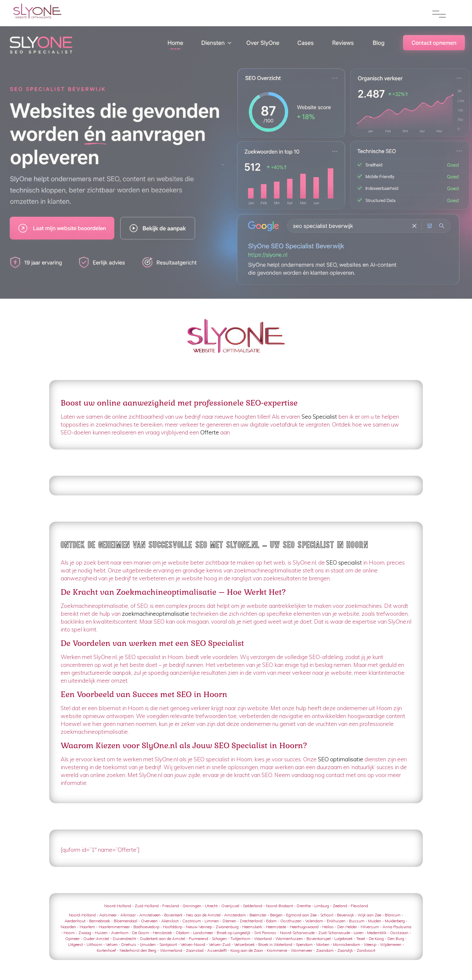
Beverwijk (345, 915)
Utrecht (211, 906)
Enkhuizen (336, 921)
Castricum (192, 921)
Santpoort (168, 944)
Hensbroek (162, 933)
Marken (323, 944)
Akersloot (170, 921)
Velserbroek (244, 944)
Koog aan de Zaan (247, 950)
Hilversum (370, 927)
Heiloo (328, 927)
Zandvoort (366, 950)
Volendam (314, 921)
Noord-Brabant (279, 906)
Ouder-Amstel (96, 939)
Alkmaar (128, 915)
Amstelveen (150, 915)
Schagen (219, 939)
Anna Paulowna (397, 927)
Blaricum (393, 915)
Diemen (229, 921)
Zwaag (85, 933)
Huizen (101, 933)
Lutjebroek (344, 939)
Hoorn (69, 933)
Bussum (357, 921)
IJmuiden (148, 944)
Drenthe (304, 906)
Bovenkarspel (319, 939)
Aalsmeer (108, 915)
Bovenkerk (173, 915)
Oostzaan (399, 933)
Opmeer (72, 939)
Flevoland (359, 906)
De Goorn (141, 933)
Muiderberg (395, 921)
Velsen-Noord (193, 944)
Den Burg (396, 939)
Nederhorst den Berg (138, 950)
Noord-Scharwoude (297, 933)
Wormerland (171, 950)
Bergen (276, 915)
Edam (271, 921)
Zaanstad (195, 950)
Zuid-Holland (147, 906)
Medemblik (377, 933)
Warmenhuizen (289, 939)
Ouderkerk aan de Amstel (162, 939)
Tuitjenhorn (240, 939)
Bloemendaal (126, 921)
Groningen (192, 906)
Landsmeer (203, 933)
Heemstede (276, 927)
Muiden (375, 921)
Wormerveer (302, 950)
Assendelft (217, 950)
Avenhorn (120, 933)
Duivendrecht (124, 939)
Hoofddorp (173, 927)
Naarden (68, 927)
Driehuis (129, 944)
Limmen (212, 921)
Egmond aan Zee (301, 915)
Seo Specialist (319, 417)
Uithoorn (94, 944)
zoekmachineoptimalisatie (156, 614)
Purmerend (198, 939)
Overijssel (230, 906)
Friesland (171, 906)
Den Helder (347, 927)
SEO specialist (344, 562)
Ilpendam (304, 944)
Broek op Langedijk (234, 933)
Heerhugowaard (304, 927)
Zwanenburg (227, 927)
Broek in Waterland (275, 944)
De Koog (376, 939)
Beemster (258, 915)
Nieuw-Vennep (199, 927)
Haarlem (87, 927)
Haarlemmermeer (114, 927)
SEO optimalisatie (341, 759)
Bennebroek (100, 921)
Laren (359, 933)
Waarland (263, 939)
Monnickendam (347, 944)
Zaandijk (345, 950)
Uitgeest (75, 944)
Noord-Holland (118, 906)
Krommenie (277, 950)
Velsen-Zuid (220, 944)
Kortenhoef (106, 950)
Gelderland (253, 906)
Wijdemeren (391, 944)
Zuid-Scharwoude (334, 933)
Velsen (112, 944)
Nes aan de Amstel (203, 915)
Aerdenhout (75, 921)
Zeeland (340, 906)
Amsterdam (235, 915)
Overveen (149, 921)
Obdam (183, 933)
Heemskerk (252, 927)
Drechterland (251, 921)
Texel (361, 939)
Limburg (322, 906)
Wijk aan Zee (369, 915)
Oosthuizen (291, 921)
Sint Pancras (265, 933)
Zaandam (325, 950)
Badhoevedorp (146, 927)
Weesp (370, 944)
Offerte (210, 432)
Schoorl (327, 915)
